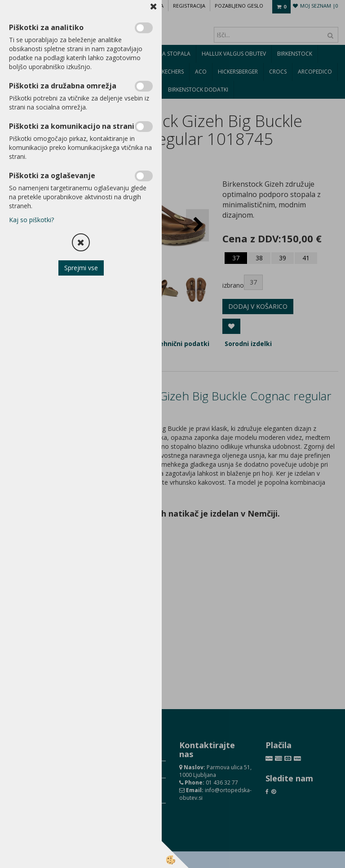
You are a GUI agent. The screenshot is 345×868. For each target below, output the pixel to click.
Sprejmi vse (81, 268)
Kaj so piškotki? (31, 220)
